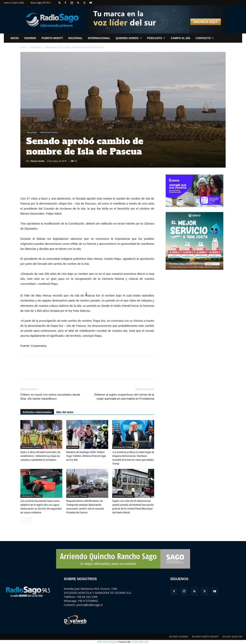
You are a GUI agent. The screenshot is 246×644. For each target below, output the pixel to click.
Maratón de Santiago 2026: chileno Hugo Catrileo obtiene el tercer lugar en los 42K (86, 456)
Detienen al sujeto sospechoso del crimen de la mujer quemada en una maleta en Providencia (124, 397)
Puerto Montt (52, 38)
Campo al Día (180, 38)
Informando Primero (49, 132)
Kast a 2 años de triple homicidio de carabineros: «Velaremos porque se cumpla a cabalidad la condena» (40, 456)
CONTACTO (205, 38)
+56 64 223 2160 (87, 597)
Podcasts (156, 38)
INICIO (15, 38)
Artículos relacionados (37, 412)
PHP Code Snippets (108, 642)
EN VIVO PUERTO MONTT (205, 637)
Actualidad (36, 47)
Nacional (76, 38)
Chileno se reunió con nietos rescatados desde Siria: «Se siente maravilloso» (50, 397)
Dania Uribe (38, 161)
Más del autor (65, 412)
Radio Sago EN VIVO (41, 3)
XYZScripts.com (140, 642)
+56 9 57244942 (88, 601)
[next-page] (29, 520)
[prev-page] (23, 520)
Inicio (23, 47)
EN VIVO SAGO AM (232, 637)
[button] (60, 3)
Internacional (99, 38)
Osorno (30, 38)
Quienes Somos (129, 38)
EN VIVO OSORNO (179, 637)
